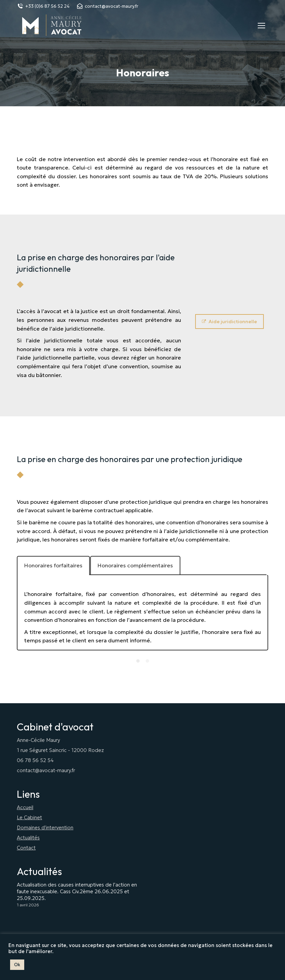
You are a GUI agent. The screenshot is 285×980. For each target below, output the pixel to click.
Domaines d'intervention (45, 827)
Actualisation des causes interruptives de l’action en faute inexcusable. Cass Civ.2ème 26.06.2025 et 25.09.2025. (77, 891)
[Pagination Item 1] (138, 661)
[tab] (53, 566)
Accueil (25, 807)
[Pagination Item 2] (147, 661)
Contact (26, 848)
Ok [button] (17, 965)
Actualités (28, 838)
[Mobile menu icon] (261, 26)
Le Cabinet (29, 817)
